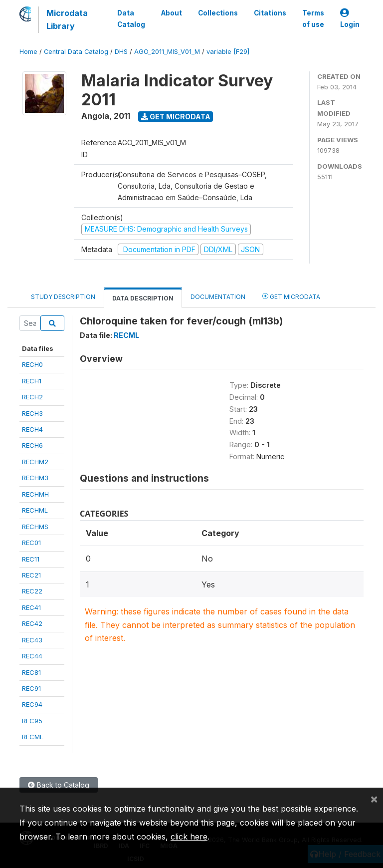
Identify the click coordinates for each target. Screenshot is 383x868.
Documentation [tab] (218, 297)
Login (350, 19)
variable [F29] (228, 52)
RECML (33, 737)
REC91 (31, 688)
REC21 (31, 575)
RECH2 (32, 397)
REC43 (32, 640)
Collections (218, 13)
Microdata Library (67, 19)
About (172, 13)
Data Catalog (131, 18)
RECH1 (32, 381)
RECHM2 (35, 462)
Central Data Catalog (76, 52)
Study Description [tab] (63, 297)
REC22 (32, 591)
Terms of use (313, 18)
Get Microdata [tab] (291, 296)
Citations (270, 13)
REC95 (32, 721)
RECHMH (35, 494)
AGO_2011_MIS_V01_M (167, 52)
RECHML (35, 510)
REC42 (32, 623)
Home (28, 52)
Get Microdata (176, 117)
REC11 (31, 559)
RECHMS (35, 527)
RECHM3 (35, 478)
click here (189, 837)
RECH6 (32, 445)
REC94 (32, 704)
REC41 (31, 607)
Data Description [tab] (143, 298)
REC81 (31, 672)
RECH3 (32, 413)
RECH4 (32, 429)
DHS (121, 52)
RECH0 (32, 364)
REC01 (31, 543)
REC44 (32, 656)
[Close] (374, 799)
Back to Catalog (59, 785)
